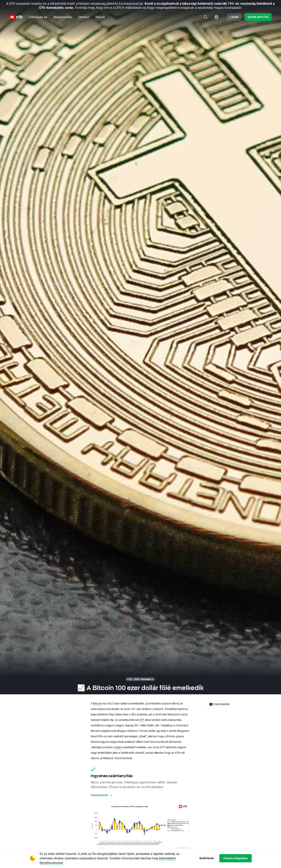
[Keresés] (205, 17)
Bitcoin (97, 703)
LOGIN (234, 17)
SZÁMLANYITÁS (258, 17)
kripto (119, 747)
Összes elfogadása (236, 858)
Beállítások (207, 858)
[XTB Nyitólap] (16, 17)
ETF (142, 720)
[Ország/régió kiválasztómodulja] (216, 17)
